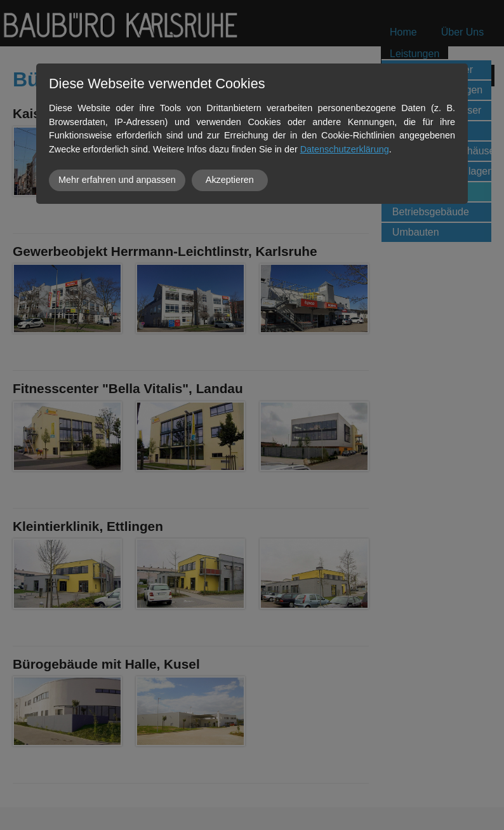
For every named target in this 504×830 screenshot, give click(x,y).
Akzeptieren (230, 180)
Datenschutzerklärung (345, 149)
